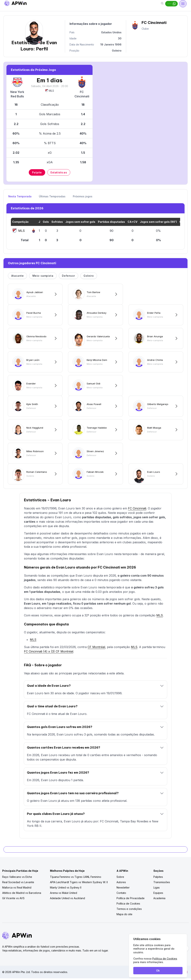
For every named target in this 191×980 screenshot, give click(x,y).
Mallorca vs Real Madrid (17, 889)
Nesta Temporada (20, 196)
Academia (159, 900)
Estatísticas (59, 172)
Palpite (37, 172)
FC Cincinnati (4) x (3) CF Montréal (49, 653)
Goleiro (89, 276)
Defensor (68, 276)
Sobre (120, 878)
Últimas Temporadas (52, 196)
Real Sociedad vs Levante (18, 884)
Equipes (158, 894)
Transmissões (162, 884)
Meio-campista (43, 276)
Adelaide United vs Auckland (67, 900)
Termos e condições (129, 910)
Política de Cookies (128, 905)
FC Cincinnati (137, 510)
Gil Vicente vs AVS (13, 900)
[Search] (137, 4)
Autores (121, 884)
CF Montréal (96, 649)
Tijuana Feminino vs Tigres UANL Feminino (76, 878)
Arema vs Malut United (64, 894)
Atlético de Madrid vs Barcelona (22, 894)
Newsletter (123, 889)
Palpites (158, 878)
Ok (158, 971)
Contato (121, 894)
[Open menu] (183, 4)
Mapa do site (124, 916)
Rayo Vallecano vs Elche (17, 878)
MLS (50, 91)
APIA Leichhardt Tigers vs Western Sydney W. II (79, 884)
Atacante (18, 276)
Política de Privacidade (131, 900)
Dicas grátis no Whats (159, 4)
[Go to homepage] (15, 4)
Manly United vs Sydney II (66, 889)
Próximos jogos (83, 196)
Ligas (157, 889)
